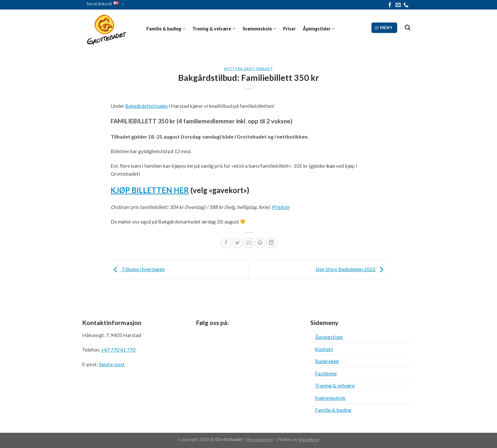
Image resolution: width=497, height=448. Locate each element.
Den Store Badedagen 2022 (351, 269)
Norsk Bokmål (106, 4)
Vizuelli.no (309, 439)
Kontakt (324, 349)
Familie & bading (166, 29)
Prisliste (281, 207)
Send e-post (112, 364)
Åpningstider (319, 29)
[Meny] (384, 28)
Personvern (259, 439)
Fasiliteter (326, 373)
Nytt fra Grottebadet (248, 69)
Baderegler (327, 361)
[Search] (407, 28)
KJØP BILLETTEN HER (150, 190)
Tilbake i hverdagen (138, 269)
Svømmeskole (259, 29)
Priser (289, 29)
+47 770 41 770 (118, 350)
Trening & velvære (214, 29)
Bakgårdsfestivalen (146, 106)
